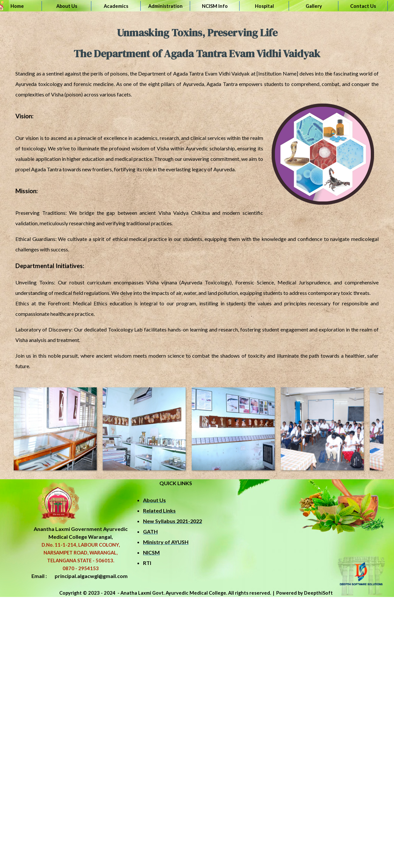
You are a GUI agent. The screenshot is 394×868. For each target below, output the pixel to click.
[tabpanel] (197, 197)
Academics (116, 6)
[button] (55, 429)
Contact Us (363, 6)
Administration (165, 6)
